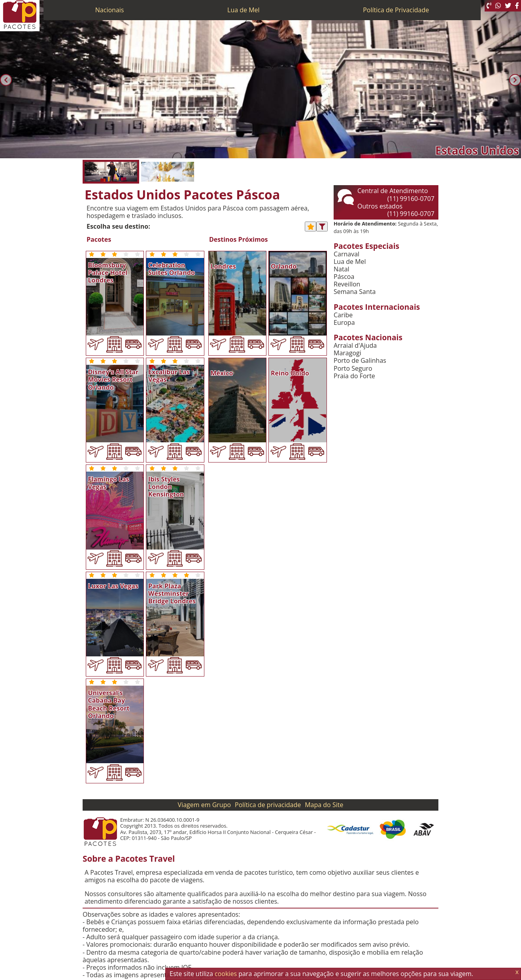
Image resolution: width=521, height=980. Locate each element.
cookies (226, 974)
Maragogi (347, 353)
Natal (342, 269)
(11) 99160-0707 (411, 199)
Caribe (343, 315)
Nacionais (110, 10)
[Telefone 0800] (489, 6)
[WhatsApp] (498, 6)
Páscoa (344, 277)
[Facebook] (517, 6)
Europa (344, 323)
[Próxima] (515, 80)
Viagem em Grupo (204, 805)
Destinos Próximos (239, 240)
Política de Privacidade (396, 10)
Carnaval (346, 254)
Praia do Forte (354, 376)
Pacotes (99, 240)
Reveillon (347, 284)
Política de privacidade (268, 805)
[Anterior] (6, 80)
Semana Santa (355, 292)
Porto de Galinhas (360, 361)
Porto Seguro (353, 369)
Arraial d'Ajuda (355, 346)
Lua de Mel (244, 10)
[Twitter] (508, 6)
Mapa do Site (324, 805)
